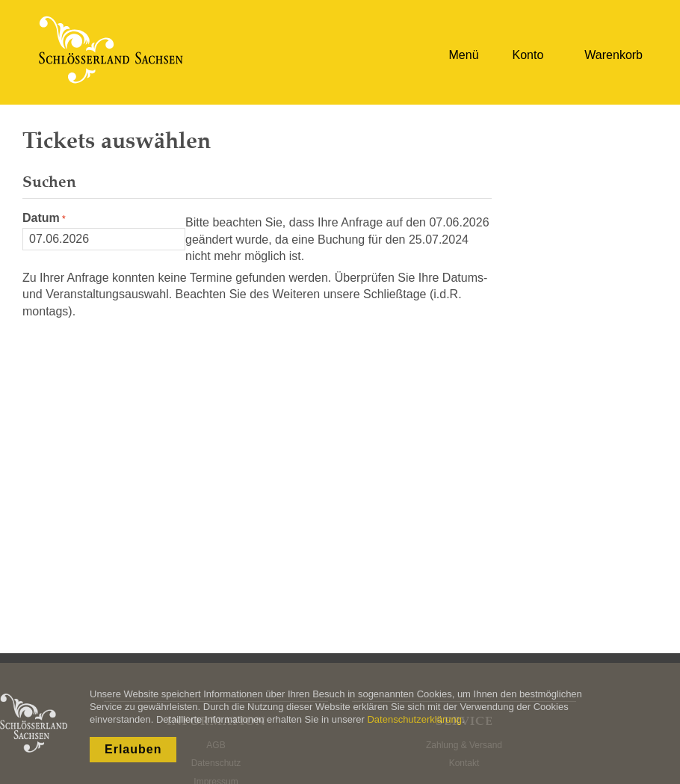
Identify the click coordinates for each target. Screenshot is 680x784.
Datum (41, 218)
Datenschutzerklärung (414, 719)
